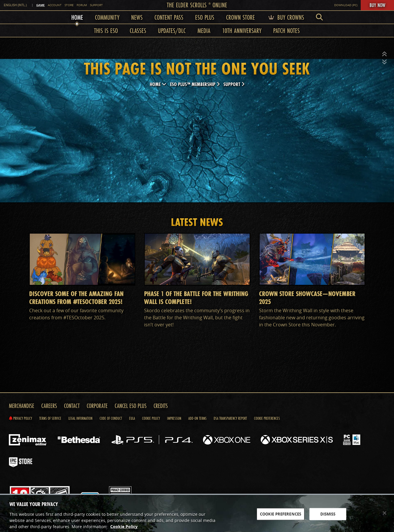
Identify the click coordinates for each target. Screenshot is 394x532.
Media (204, 30)
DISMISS (328, 517)
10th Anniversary (242, 30)
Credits (161, 406)
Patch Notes (286, 30)
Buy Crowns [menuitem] (285, 17)
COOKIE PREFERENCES (281, 517)
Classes (138, 30)
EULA (132, 418)
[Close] (385, 516)
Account (55, 5)
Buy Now (377, 5)
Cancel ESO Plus (131, 406)
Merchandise (22, 406)
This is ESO (106, 30)
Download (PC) (346, 5)
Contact (72, 406)
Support (96, 5)
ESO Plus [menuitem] (205, 17)
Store (69, 5)
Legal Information (80, 418)
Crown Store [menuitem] (240, 17)
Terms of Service (50, 418)
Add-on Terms (197, 418)
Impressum (174, 418)
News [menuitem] (137, 17)
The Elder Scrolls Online (197, 5)
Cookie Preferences (267, 418)
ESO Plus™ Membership (195, 84)
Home (158, 84)
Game (41, 5)
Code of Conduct (111, 418)
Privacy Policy (20, 418)
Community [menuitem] (107, 17)
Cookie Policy (151, 418)
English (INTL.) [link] (15, 5)
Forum (82, 5)
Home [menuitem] (77, 17)
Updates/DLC (172, 30)
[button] (385, 54)
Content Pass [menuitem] (169, 17)
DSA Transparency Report (230, 418)
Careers (49, 406)
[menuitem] (319, 17)
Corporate (97, 406)
